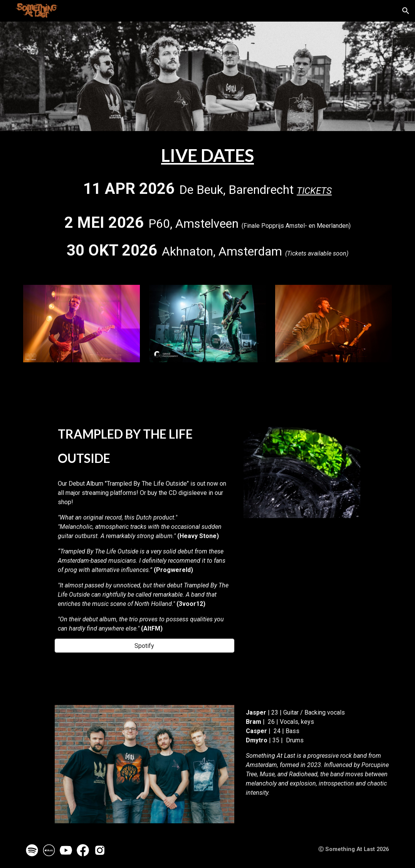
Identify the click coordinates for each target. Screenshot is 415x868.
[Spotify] (144, 646)
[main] (207, 203)
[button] (406, 11)
